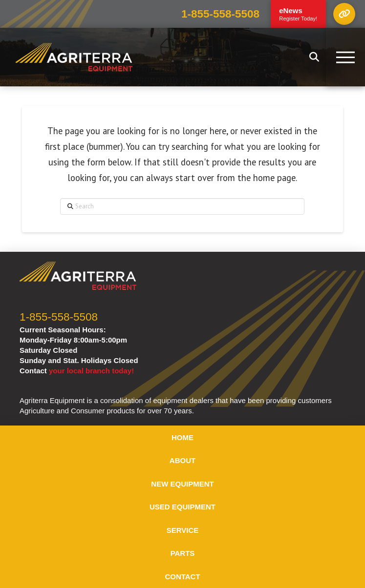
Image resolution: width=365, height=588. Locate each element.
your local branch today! (91, 371)
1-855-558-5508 (220, 14)
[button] (344, 14)
